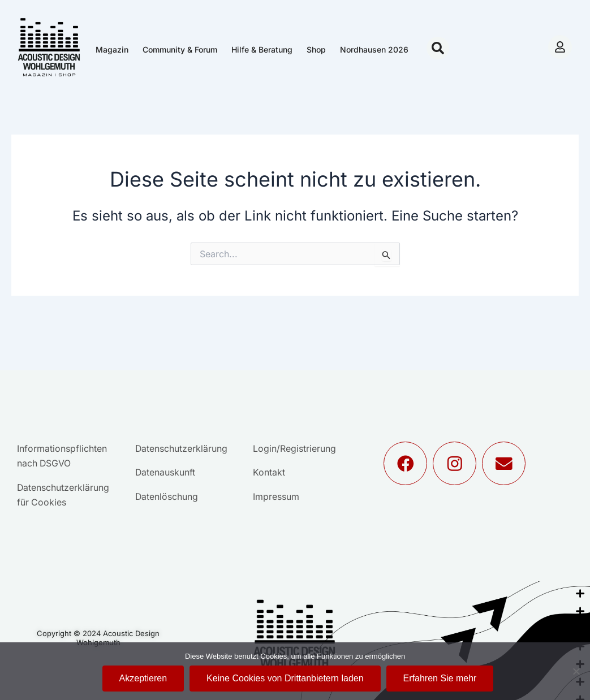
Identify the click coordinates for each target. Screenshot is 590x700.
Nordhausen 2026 (374, 49)
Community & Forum (180, 49)
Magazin (112, 49)
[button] (438, 48)
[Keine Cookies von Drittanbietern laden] (576, 671)
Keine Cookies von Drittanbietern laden (285, 678)
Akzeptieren (143, 678)
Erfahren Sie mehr (440, 678)
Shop (316, 49)
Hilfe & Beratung (262, 49)
